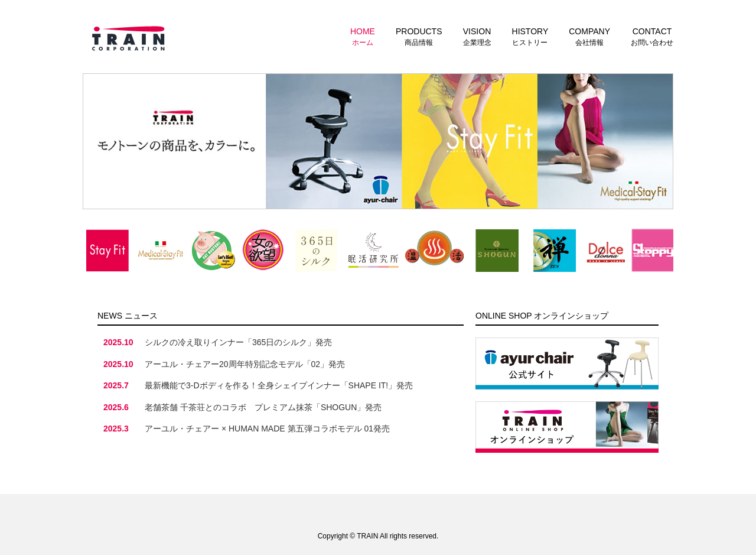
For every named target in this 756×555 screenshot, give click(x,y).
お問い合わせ (652, 36)
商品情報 (419, 36)
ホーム (363, 36)
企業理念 (477, 36)
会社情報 (589, 36)
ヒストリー (530, 36)
